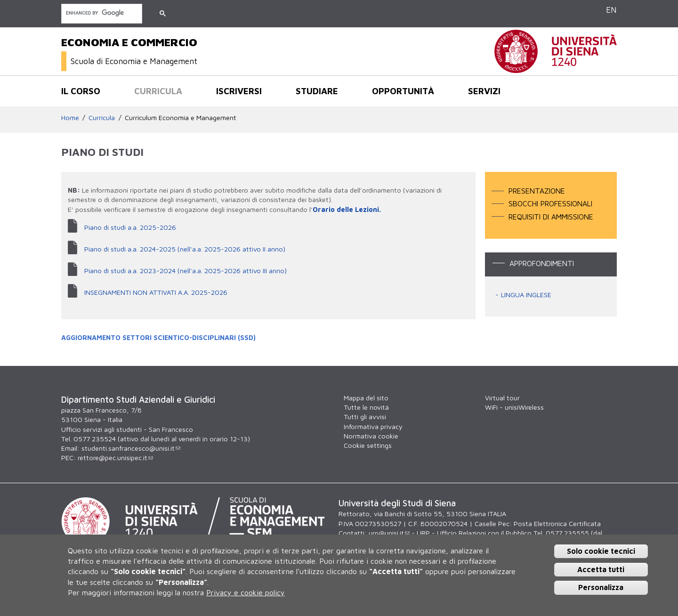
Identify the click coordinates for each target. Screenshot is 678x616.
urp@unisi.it (389, 533)
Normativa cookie (371, 436)
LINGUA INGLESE (526, 295)
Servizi (484, 91)
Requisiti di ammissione (551, 217)
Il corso (81, 91)
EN (611, 10)
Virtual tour (502, 398)
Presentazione (537, 191)
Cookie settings (368, 445)
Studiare (317, 91)
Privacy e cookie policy (246, 592)
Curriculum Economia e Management (181, 118)
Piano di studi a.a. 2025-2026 (130, 227)
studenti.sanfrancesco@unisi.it (131, 448)
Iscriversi (239, 91)
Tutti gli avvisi (365, 417)
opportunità (403, 91)
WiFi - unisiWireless (514, 407)
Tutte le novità (366, 407)
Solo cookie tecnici (601, 551)
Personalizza (601, 588)
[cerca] (101, 13)
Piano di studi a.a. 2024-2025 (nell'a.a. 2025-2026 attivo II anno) (185, 249)
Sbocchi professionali (550, 203)
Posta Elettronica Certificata (557, 523)
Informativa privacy (373, 426)
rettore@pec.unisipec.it (115, 458)
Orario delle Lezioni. (347, 209)
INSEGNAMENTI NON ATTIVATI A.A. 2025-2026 (156, 292)
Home (70, 118)
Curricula (158, 91)
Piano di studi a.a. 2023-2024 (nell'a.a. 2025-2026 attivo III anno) (186, 271)
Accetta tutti (601, 569)
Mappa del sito (366, 398)
